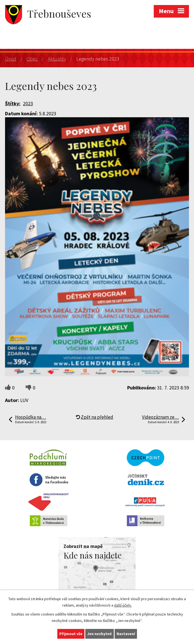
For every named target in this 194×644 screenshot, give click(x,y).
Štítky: (13, 103)
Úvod (11, 59)
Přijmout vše (71, 634)
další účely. (123, 605)
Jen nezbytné (100, 634)
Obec (32, 59)
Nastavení (126, 634)
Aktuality (57, 59)
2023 (28, 103)
